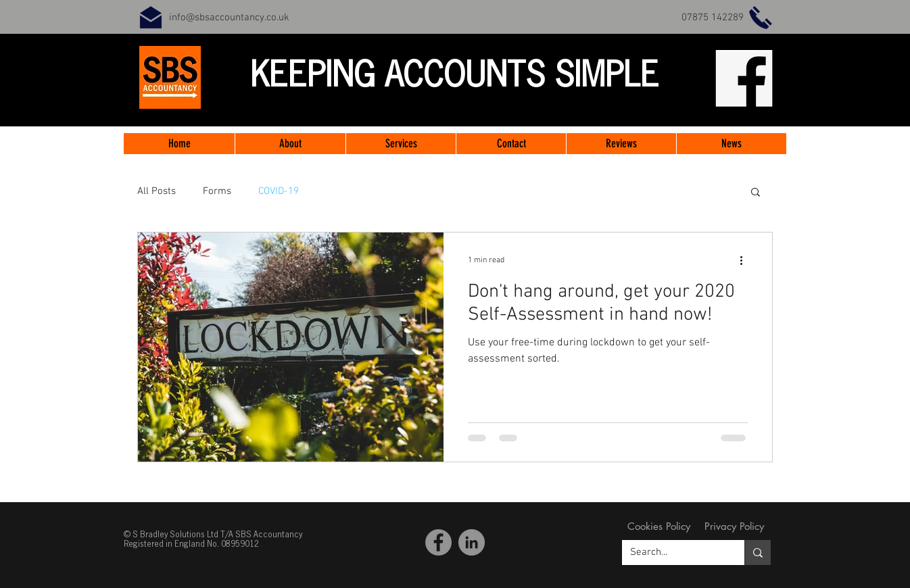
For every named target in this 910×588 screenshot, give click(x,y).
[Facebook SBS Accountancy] (438, 542)
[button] (756, 193)
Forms (217, 191)
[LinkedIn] (472, 542)
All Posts (157, 191)
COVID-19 (279, 191)
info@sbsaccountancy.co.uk (229, 18)
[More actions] (746, 260)
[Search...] (673, 553)
